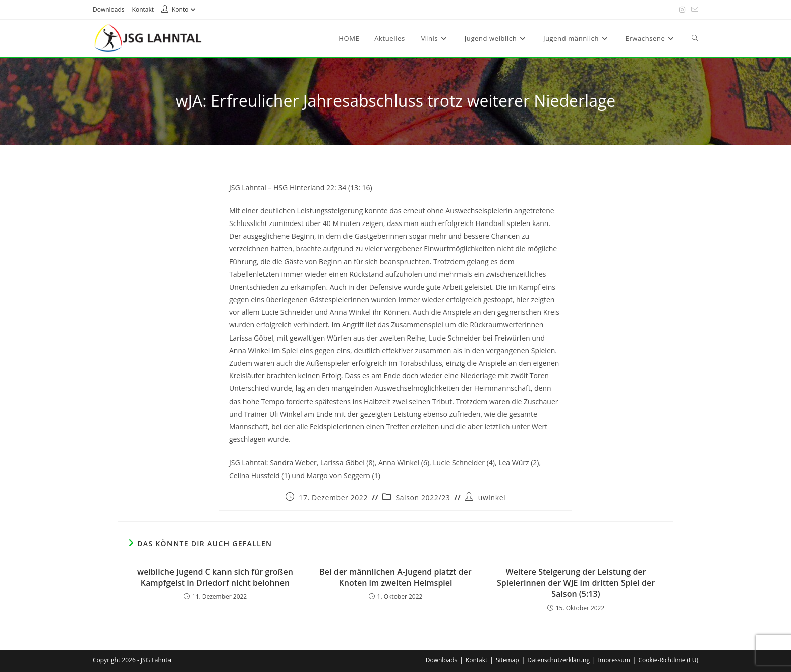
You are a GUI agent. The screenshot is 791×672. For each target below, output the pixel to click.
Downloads (109, 9)
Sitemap (507, 660)
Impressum (614, 660)
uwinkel (492, 498)
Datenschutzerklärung (558, 660)
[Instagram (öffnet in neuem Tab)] (682, 10)
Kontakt (143, 9)
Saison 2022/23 (423, 498)
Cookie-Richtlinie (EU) (668, 660)
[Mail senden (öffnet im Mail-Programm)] (693, 10)
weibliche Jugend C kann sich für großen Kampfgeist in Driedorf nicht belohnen (215, 577)
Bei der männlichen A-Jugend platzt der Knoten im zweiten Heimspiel (395, 577)
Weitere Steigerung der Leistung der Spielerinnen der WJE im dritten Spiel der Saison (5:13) (576, 583)
